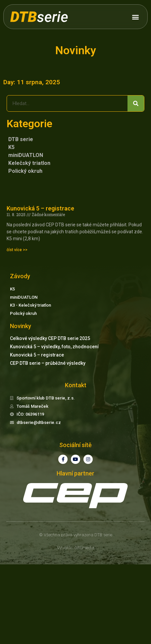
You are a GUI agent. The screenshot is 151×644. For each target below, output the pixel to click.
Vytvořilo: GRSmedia (76, 548)
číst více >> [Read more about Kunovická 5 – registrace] (17, 250)
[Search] (136, 103)
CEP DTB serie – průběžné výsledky (48, 363)
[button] (135, 17)
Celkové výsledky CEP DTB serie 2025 (50, 338)
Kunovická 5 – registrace (40, 208)
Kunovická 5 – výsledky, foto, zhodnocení (54, 347)
